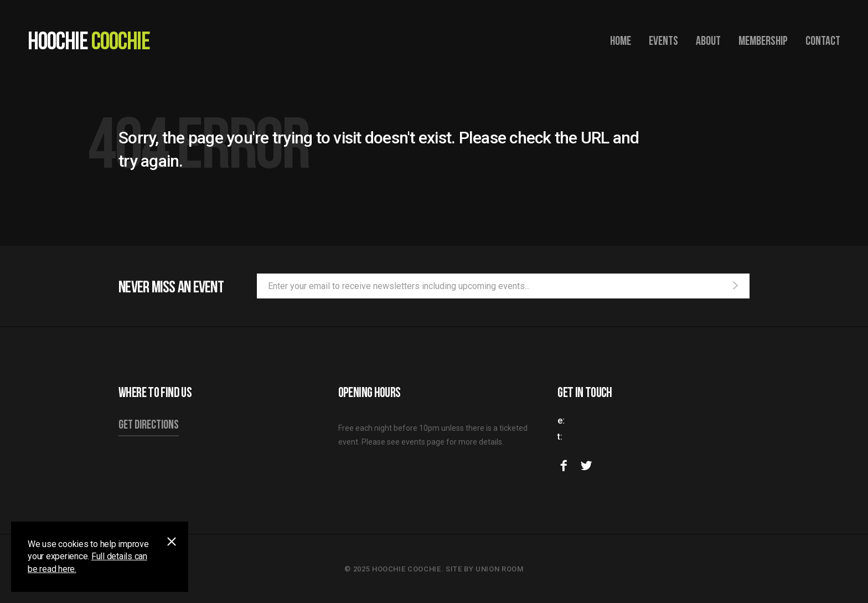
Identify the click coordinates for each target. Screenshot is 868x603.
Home (621, 40)
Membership (763, 40)
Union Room (500, 569)
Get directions (149, 424)
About (708, 40)
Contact (823, 40)
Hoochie (89, 40)
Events (663, 40)
